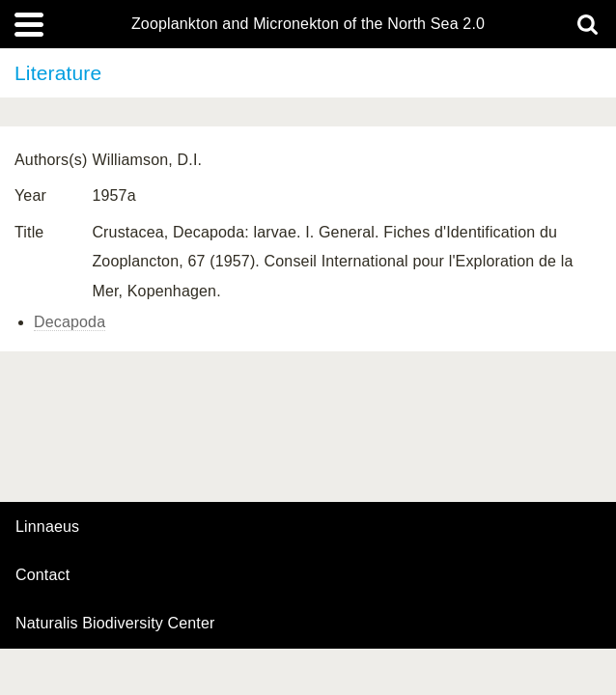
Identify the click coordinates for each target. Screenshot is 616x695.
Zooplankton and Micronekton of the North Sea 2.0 (308, 24)
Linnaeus (47, 527)
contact (42, 575)
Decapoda (70, 322)
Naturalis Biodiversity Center (115, 624)
